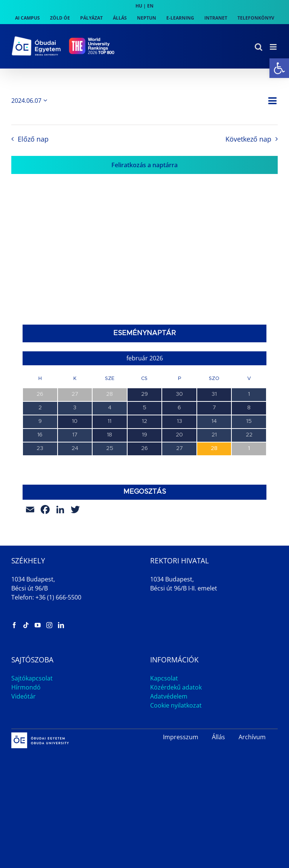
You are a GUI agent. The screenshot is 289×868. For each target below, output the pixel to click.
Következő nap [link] (248, 139)
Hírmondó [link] (26, 687)
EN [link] (150, 6)
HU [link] (139, 6)
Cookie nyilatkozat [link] (176, 705)
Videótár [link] (24, 696)
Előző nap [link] (33, 139)
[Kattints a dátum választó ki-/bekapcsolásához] (30, 101)
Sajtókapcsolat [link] (32, 678)
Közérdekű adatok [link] (176, 687)
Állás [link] (218, 737)
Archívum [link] (252, 737)
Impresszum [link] (181, 737)
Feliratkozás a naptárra (144, 165)
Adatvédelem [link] (169, 696)
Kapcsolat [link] (164, 678)
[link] (279, 68)
